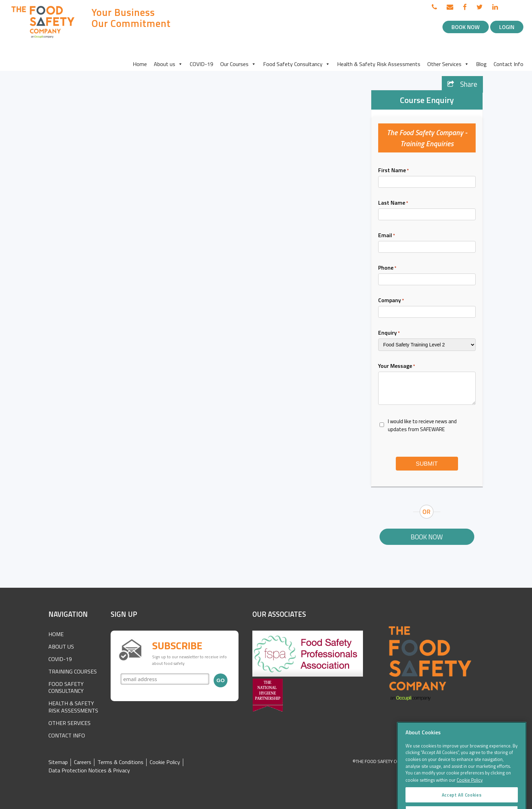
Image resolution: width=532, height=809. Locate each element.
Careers (83, 762)
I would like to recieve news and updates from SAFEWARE (422, 425)
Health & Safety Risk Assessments (379, 64)
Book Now (466, 27)
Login (507, 27)
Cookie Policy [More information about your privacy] (470, 793)
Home (140, 64)
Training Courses (73, 671)
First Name (394, 170)
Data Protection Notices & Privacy (89, 770)
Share (462, 84)
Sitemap (58, 762)
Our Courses (238, 64)
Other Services (448, 64)
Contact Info (508, 64)
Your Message (397, 366)
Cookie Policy (165, 762)
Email (387, 235)
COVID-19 (202, 64)
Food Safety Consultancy (297, 64)
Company (391, 300)
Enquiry (389, 333)
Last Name (393, 203)
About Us (61, 647)
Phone (387, 268)
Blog (481, 64)
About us (168, 64)
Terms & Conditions (120, 762)
